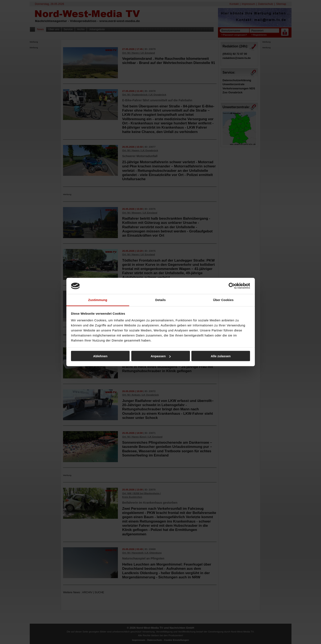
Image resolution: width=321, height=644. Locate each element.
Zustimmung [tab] (98, 300)
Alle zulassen (221, 356)
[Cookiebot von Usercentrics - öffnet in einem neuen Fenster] (232, 286)
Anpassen (161, 356)
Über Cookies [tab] (223, 300)
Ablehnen (100, 356)
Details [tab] (161, 300)
